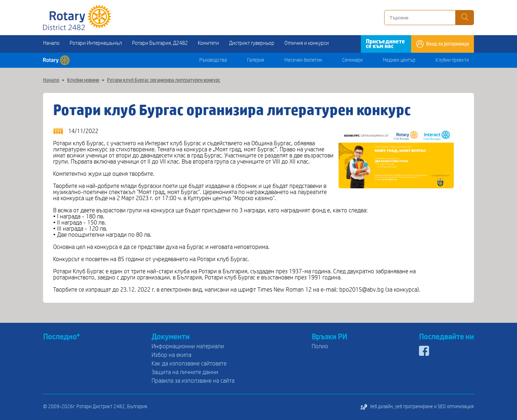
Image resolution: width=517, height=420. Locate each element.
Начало (51, 43)
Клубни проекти (452, 60)
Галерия (256, 60)
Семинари (352, 60)
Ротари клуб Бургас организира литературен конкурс (164, 80)
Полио (320, 346)
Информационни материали (188, 346)
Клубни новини (83, 80)
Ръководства (213, 60)
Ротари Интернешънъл (96, 43)
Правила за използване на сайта (193, 381)
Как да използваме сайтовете (189, 364)
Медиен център (399, 60)
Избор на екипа (171, 355)
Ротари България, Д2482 (160, 43)
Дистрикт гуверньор (252, 43)
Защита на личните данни (185, 372)
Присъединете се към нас (385, 44)
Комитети (208, 43)
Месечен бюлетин (303, 60)
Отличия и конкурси (307, 43)
